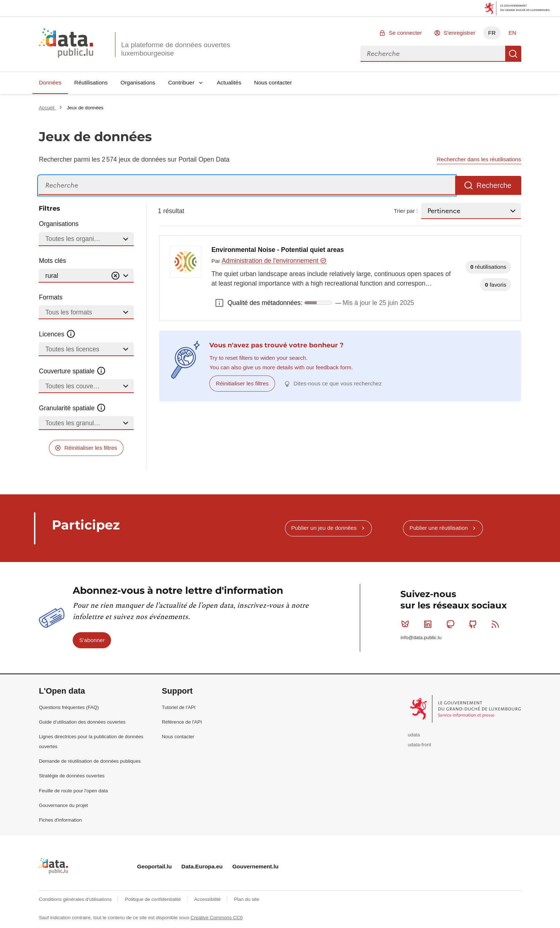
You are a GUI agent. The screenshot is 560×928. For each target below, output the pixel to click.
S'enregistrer (459, 33)
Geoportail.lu (154, 866)
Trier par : (406, 211)
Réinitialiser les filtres (91, 448)
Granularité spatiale (72, 408)
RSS (497, 624)
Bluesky (407, 624)
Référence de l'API (182, 722)
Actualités (229, 82)
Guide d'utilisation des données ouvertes (82, 722)
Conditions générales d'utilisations (76, 899)
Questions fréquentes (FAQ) (69, 707)
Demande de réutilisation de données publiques (90, 761)
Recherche (513, 54)
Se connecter (405, 33)
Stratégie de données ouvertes (72, 776)
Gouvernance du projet (63, 805)
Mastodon (452, 624)
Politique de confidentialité (154, 899)
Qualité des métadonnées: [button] (220, 303)
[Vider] (115, 276)
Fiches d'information (60, 820)
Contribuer (181, 82)
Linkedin (429, 624)
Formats (51, 297)
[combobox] (433, 54)
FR (492, 33)
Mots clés (52, 261)
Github (474, 624)
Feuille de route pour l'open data (73, 791)
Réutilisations (91, 82)
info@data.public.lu (421, 637)
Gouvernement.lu (256, 866)
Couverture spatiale (72, 371)
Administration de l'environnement (274, 261)
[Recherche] (247, 186)
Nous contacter (273, 82)
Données (50, 82)
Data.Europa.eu (202, 866)
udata (414, 735)
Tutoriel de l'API (179, 707)
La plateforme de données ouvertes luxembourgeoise (176, 49)
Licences (57, 334)
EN (512, 33)
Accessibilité (208, 899)
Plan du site (247, 899)
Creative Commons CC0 (216, 918)
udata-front (419, 745)
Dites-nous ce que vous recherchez (338, 383)
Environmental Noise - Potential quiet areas (278, 250)
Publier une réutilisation (439, 528)
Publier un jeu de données (324, 528)
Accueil (47, 108)
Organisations (138, 82)
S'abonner (92, 640)
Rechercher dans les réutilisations (479, 159)
